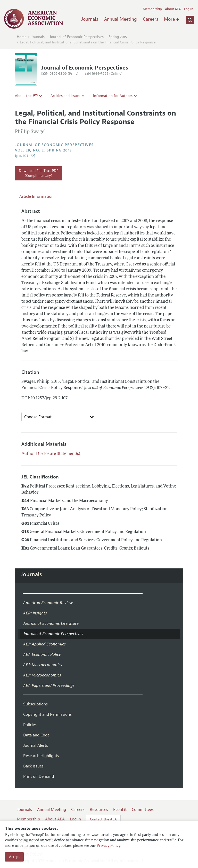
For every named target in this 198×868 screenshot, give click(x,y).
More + (171, 19)
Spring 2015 (118, 37)
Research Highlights (41, 756)
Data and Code (36, 735)
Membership (152, 9)
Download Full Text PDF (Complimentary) (39, 173)
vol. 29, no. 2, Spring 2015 (43, 150)
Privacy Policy (109, 846)
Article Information (36, 196)
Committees (143, 810)
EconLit (120, 810)
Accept (14, 857)
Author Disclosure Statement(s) (51, 454)
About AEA (173, 9)
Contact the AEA (103, 819)
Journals (90, 19)
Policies (30, 725)
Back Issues (33, 766)
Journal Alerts (36, 745)
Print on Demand (39, 776)
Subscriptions (35, 704)
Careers (151, 19)
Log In (189, 9)
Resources (99, 810)
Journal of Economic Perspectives (77, 37)
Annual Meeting (121, 19)
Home (22, 37)
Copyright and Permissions (47, 714)
